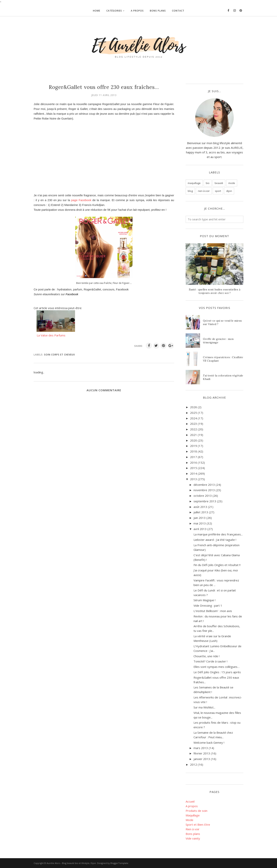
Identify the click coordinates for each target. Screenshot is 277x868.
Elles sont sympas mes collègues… (217, 667)
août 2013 (200, 507)
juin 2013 (200, 518)
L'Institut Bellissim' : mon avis (213, 611)
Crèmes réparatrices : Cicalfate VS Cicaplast (223, 359)
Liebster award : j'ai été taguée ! (215, 540)
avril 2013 (200, 529)
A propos (192, 806)
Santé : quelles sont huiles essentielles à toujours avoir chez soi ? (215, 291)
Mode (189, 820)
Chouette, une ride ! (206, 656)
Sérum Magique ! (204, 600)
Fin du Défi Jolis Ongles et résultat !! (217, 565)
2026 (194, 407)
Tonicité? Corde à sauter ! (210, 661)
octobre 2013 (203, 496)
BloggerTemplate (119, 863)
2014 (194, 473)
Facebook (72, 294)
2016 (194, 462)
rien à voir (204, 191)
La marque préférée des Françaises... (218, 534)
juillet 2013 (201, 512)
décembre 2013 (204, 485)
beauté (219, 183)
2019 (194, 446)
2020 (194, 440)
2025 (194, 413)
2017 (194, 457)
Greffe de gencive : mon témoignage (218, 341)
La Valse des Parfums (51, 335)
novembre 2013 (204, 490)
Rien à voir (193, 829)
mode (232, 183)
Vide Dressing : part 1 (208, 605)
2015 (194, 468)
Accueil (190, 801)
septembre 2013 (205, 501)
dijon (229, 191)
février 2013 (202, 753)
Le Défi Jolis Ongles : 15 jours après (217, 672)
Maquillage (193, 815)
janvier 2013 (202, 759)
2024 (194, 418)
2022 (194, 429)
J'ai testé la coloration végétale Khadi (223, 377)
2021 (194, 435)
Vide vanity (193, 838)
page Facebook (81, 200)
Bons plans (193, 834)
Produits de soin (196, 811)
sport (218, 191)
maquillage (194, 183)
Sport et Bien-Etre (198, 825)
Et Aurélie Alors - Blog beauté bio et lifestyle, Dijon (70, 863)
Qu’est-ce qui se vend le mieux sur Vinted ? (222, 322)
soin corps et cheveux (59, 355)
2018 (194, 451)
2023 (194, 424)
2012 (194, 764)
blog (190, 191)
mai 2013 (200, 523)
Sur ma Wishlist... (204, 707)
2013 (194, 479)
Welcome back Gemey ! (209, 743)
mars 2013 (201, 748)
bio (208, 183)
